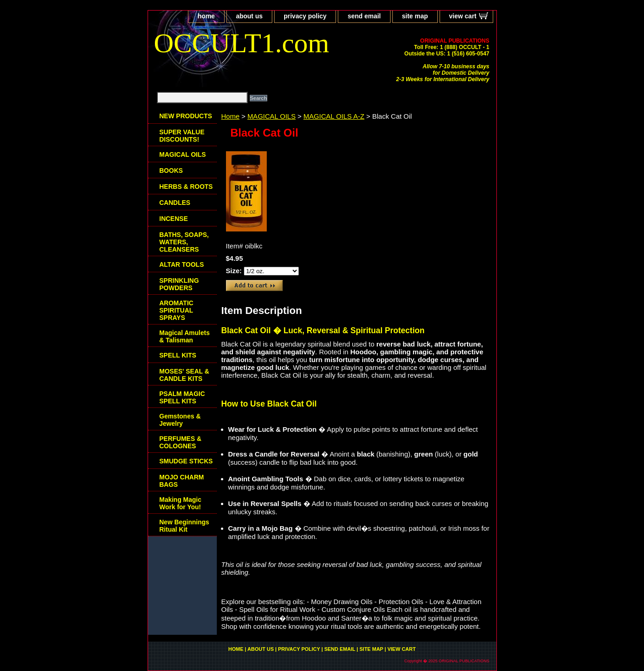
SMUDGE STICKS (186, 461)
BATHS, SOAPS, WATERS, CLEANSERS (184, 242)
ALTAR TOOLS (182, 264)
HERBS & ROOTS (186, 187)
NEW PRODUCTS (186, 116)
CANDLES (175, 203)
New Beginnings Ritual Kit (184, 526)
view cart (463, 16)
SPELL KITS (178, 355)
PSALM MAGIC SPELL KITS (182, 397)
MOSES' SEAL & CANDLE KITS (184, 375)
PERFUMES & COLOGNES (181, 442)
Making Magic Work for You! (181, 503)
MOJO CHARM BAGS (182, 481)
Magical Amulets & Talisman (185, 336)
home (206, 16)
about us (249, 16)
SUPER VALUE (182, 136)
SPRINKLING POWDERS (179, 284)
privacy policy (305, 16)
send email (364, 16)
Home (231, 116)
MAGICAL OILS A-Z (334, 116)
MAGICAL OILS (272, 116)
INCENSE (174, 219)
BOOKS (171, 170)
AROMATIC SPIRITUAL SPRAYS (176, 310)
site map (415, 16)
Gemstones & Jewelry (180, 420)
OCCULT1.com (242, 43)
